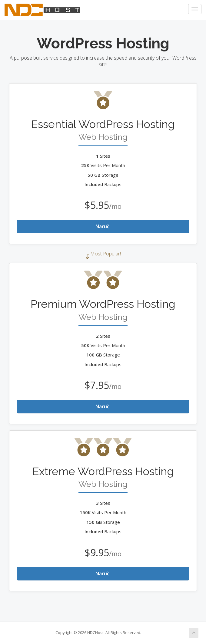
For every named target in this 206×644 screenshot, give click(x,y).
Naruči (103, 226)
